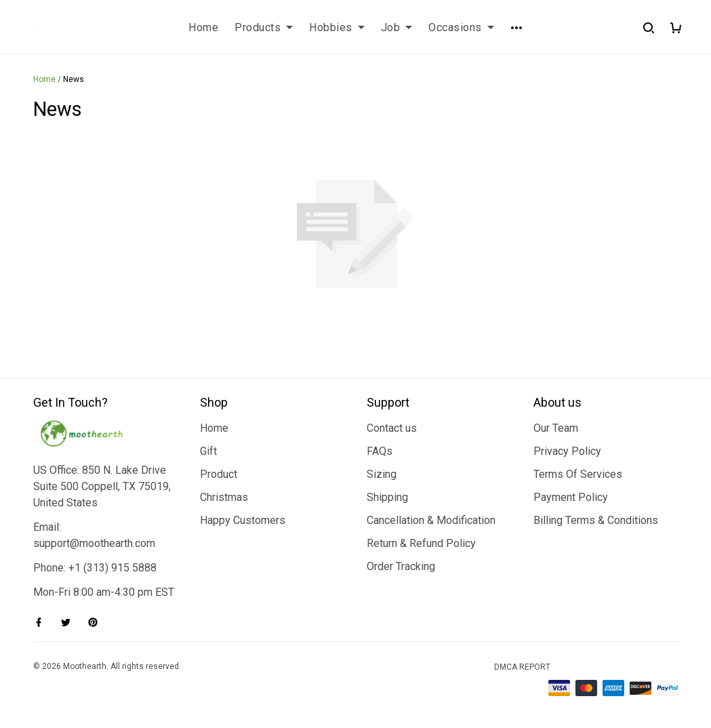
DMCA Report (522, 667)
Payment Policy (571, 497)
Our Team (556, 428)
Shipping (387, 497)
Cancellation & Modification (431, 520)
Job (397, 27)
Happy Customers (243, 520)
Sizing (382, 474)
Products (264, 27)
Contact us (392, 428)
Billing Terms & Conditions (596, 520)
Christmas (224, 497)
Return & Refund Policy (421, 543)
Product (219, 474)
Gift (208, 451)
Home (203, 27)
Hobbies (337, 27)
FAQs (380, 451)
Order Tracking (401, 566)
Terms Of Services (578, 474)
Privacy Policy (567, 451)
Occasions (461, 27)
